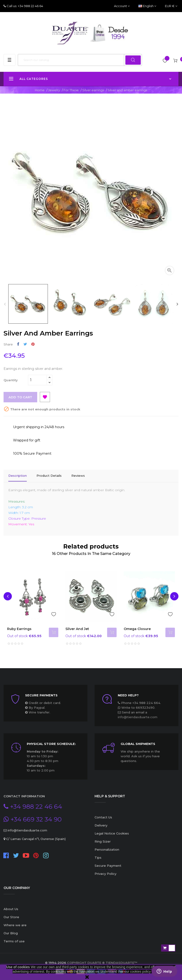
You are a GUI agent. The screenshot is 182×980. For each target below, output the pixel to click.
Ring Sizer (103, 840)
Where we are (15, 924)
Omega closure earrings (137, 630)
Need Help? (128, 694)
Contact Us (103, 816)
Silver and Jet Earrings (77, 630)
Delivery (101, 824)
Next (177, 304)
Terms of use (14, 940)
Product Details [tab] (49, 476)
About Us (11, 908)
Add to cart (20, 397)
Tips (98, 856)
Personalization (107, 848)
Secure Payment (108, 864)
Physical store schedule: (51, 743)
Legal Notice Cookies (112, 832)
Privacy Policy (105, 872)
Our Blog (11, 932)
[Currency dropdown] (171, 6)
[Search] (80, 60)
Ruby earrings (19, 628)
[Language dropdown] (147, 6)
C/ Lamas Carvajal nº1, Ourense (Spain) (35, 838)
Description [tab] (18, 476)
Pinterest (33, 344)
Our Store (11, 916)
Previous (5, 304)
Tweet (25, 344)
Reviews (78, 476)
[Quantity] (37, 380)
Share (18, 344)
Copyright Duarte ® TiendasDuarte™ (102, 962)
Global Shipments (138, 743)
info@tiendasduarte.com (138, 716)
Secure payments (41, 694)
